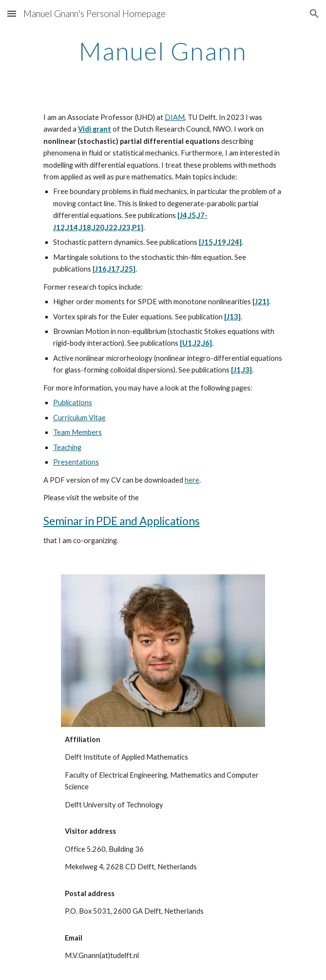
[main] (163, 51)
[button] (12, 13)
